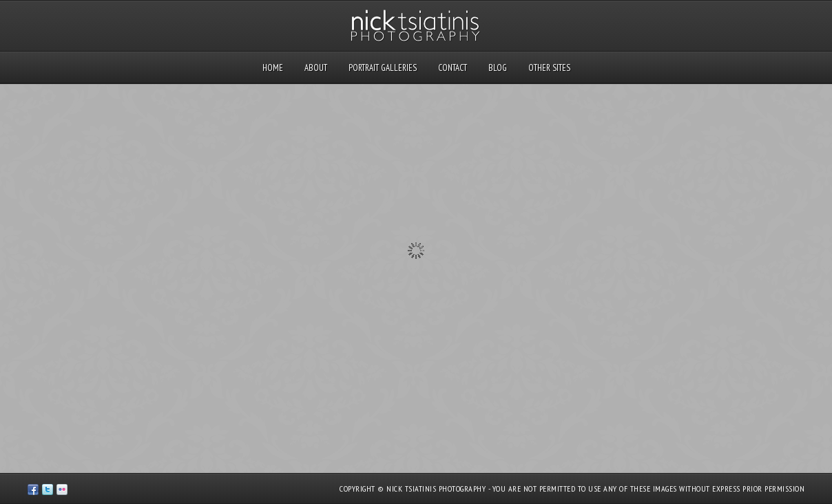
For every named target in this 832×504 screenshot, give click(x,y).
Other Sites (549, 68)
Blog (498, 68)
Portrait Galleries (383, 68)
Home (273, 68)
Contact (453, 68)
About (316, 68)
